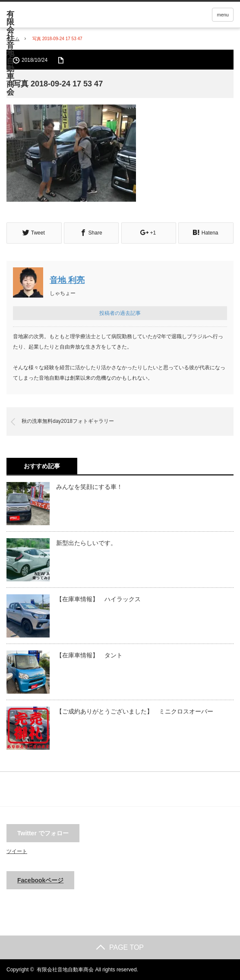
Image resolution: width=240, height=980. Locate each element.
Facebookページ (40, 880)
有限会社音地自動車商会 (65, 969)
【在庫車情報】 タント (89, 655)
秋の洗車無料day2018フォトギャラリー (68, 421)
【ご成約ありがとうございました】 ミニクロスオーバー (135, 711)
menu (223, 15)
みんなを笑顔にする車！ (89, 486)
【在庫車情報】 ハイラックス (98, 599)
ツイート (17, 851)
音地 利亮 (67, 280)
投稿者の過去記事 (120, 313)
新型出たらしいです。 (86, 542)
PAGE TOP (120, 947)
